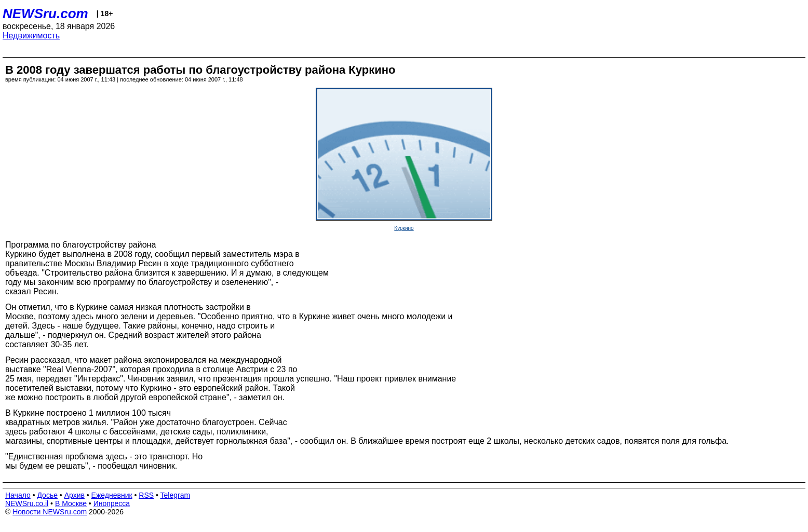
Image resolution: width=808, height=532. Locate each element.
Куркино (404, 228)
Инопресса (112, 503)
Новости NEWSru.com (50, 512)
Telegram (176, 495)
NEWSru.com (45, 13)
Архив (75, 495)
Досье (47, 495)
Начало (18, 495)
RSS (146, 495)
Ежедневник (112, 495)
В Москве (71, 503)
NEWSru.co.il (27, 503)
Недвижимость (31, 36)
